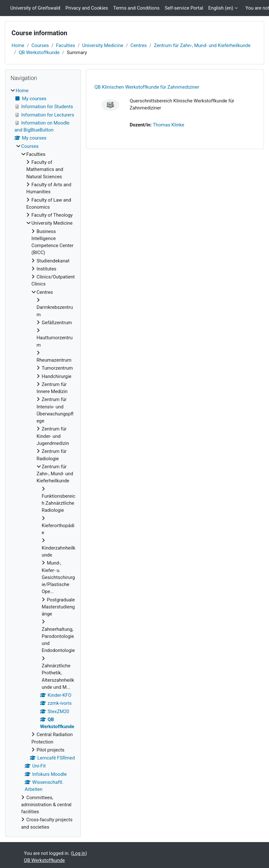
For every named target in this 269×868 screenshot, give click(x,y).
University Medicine (103, 45)
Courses (40, 45)
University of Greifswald (35, 8)
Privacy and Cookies (87, 8)
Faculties (66, 45)
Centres (139, 45)
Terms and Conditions (136, 8)
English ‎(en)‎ (221, 8)
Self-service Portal (184, 8)
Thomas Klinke (169, 125)
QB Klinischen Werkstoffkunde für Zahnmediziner (147, 87)
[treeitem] (43, 459)
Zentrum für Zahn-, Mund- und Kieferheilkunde (202, 45)
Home (18, 45)
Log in (79, 853)
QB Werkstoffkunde (39, 52)
